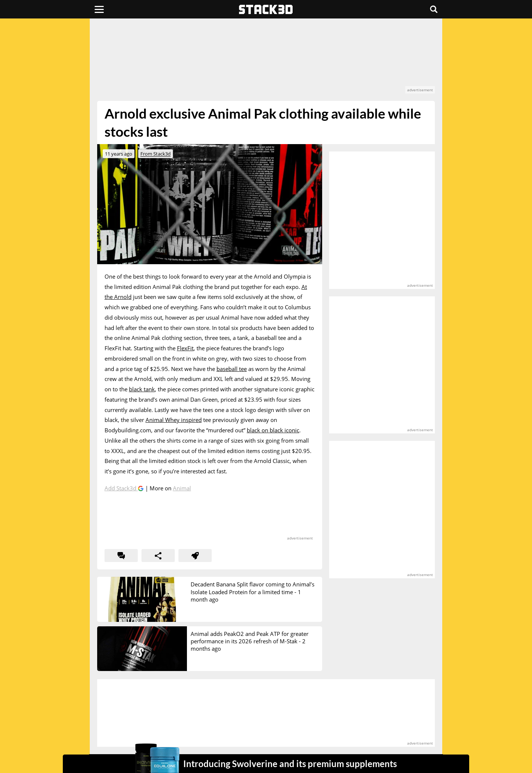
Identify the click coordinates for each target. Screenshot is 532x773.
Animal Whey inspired (174, 420)
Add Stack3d (121, 488)
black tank (142, 389)
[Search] (434, 9)
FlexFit (185, 348)
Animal (182, 488)
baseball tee (232, 369)
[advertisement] (266, 60)
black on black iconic (273, 430)
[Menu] (99, 9)
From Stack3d (156, 154)
